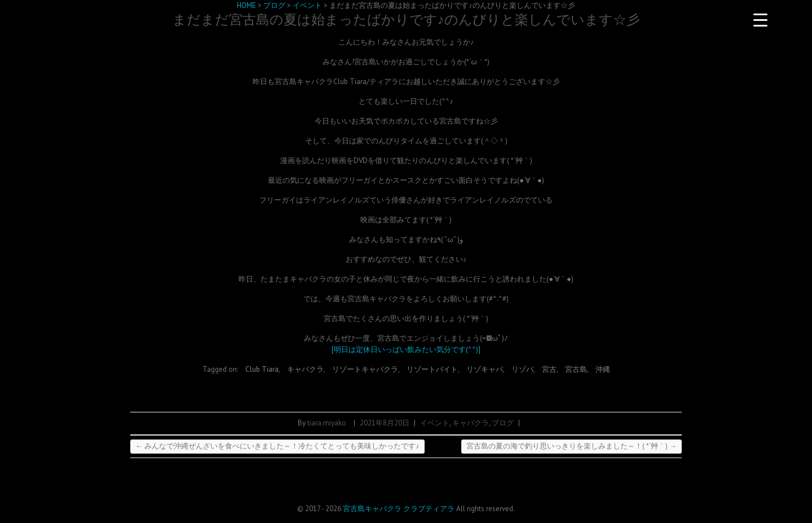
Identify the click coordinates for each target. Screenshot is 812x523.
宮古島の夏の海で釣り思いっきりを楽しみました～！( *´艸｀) (572, 446)
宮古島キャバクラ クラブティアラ (399, 509)
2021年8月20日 (385, 423)
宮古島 (576, 369)
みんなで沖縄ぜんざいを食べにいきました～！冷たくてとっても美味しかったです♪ (277, 446)
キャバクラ (305, 369)
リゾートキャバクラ (365, 369)
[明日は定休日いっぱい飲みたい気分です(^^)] (406, 350)
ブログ (503, 423)
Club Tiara (262, 369)
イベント (435, 423)
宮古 (549, 369)
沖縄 (603, 369)
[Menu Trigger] (760, 20)
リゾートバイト (432, 369)
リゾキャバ (485, 369)
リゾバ (522, 369)
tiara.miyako (327, 423)
